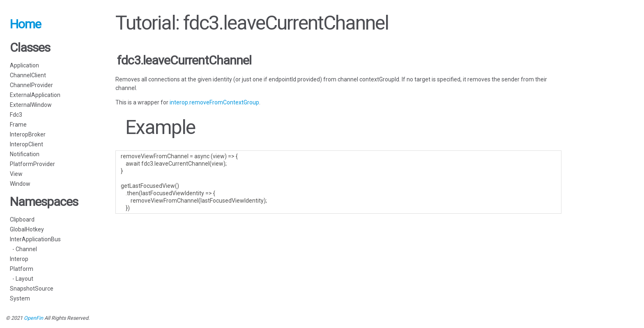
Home (25, 24)
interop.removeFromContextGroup (214, 102)
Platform (22, 269)
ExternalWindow (31, 105)
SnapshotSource (32, 289)
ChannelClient (28, 75)
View (16, 174)
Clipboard (22, 219)
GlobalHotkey (27, 229)
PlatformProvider (32, 164)
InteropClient (26, 144)
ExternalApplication (35, 95)
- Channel (23, 249)
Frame (18, 125)
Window (20, 184)
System (20, 298)
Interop (19, 259)
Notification (25, 154)
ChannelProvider (31, 85)
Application (24, 65)
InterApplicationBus (35, 239)
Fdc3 (16, 115)
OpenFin (33, 318)
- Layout (22, 279)
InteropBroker (28, 134)
